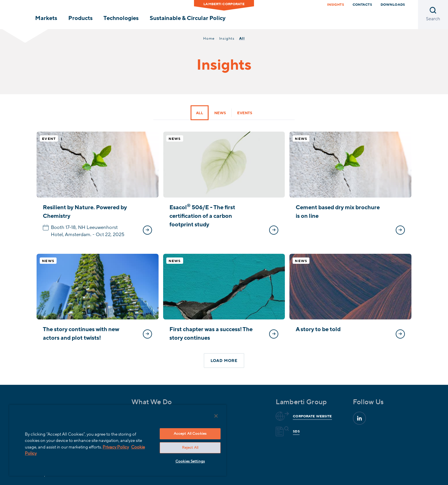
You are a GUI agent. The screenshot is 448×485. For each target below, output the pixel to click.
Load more (224, 361)
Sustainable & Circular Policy (188, 18)
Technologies (121, 18)
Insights (336, 5)
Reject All (190, 448)
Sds (295, 431)
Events (245, 113)
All (200, 113)
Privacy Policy (116, 447)
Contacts (362, 5)
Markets (46, 18)
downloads (393, 5)
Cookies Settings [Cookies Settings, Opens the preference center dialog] (190, 461)
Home (209, 39)
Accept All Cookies (190, 434)
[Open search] (433, 15)
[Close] (216, 416)
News (220, 113)
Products (80, 18)
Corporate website (311, 416)
